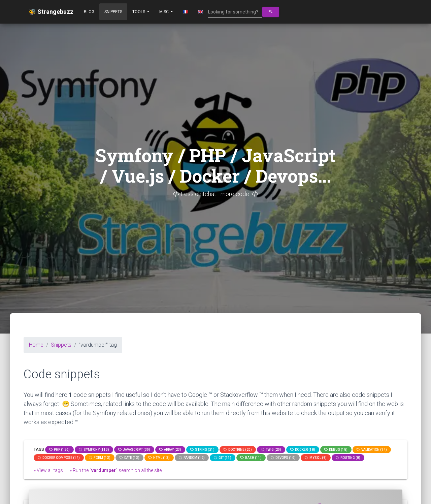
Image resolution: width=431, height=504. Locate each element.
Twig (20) (271, 450)
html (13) (159, 458)
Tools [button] (139, 12)
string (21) (202, 450)
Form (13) (100, 458)
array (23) (170, 450)
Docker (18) (303, 450)
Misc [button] (164, 12)
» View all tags (48, 470)
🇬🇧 (201, 12)
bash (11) (251, 458)
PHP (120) (59, 450)
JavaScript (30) (134, 450)
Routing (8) (348, 458)
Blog (89, 12)
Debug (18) (336, 450)
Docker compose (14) (59, 458)
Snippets (113, 12)
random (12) (192, 458)
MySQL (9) (316, 458)
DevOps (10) (283, 458)
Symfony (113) (94, 450)
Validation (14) (372, 450)
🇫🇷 (185, 12)
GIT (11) (223, 458)
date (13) (129, 458)
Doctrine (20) (238, 450)
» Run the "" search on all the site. (116, 470)
